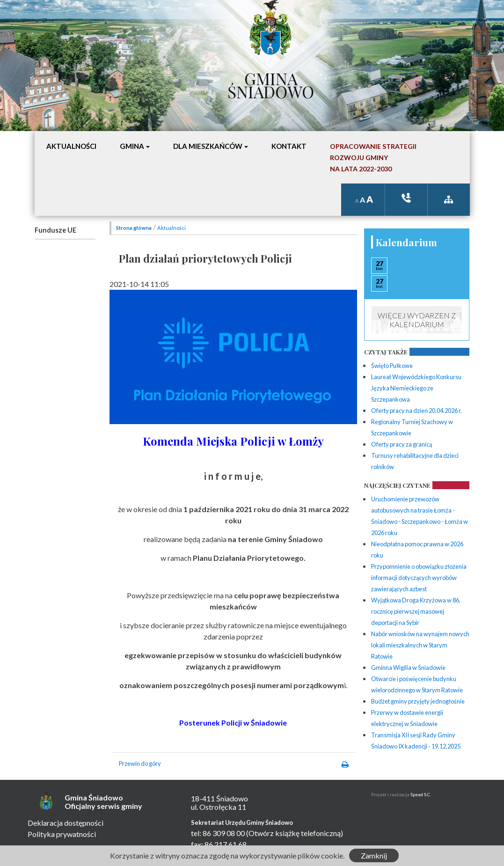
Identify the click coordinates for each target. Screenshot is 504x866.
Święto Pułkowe (392, 366)
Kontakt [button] (289, 146)
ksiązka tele (406, 198)
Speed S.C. (421, 795)
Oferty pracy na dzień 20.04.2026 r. (416, 411)
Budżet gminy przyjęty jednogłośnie (418, 701)
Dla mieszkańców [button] (208, 146)
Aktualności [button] (71, 146)
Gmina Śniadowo (271, 83)
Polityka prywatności (62, 834)
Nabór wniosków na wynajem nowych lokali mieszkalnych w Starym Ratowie (420, 645)
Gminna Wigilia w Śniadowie (408, 668)
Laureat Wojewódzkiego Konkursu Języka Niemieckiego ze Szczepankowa (416, 388)
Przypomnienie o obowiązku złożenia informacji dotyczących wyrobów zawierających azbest (419, 578)
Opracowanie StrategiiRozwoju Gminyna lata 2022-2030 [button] (373, 158)
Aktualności (172, 228)
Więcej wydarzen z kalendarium (417, 320)
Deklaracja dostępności (66, 823)
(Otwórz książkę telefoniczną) (295, 833)
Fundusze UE (55, 230)
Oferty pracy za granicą (402, 444)
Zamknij (374, 855)
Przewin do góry (140, 763)
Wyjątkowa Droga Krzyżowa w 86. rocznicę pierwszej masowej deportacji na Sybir (416, 611)
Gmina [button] (132, 146)
